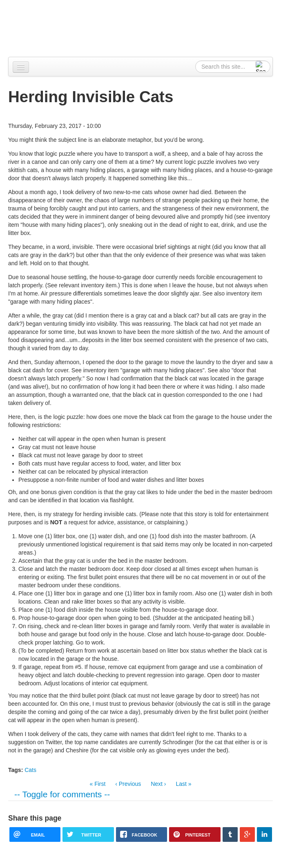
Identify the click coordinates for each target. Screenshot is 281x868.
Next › (158, 784)
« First (97, 784)
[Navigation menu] (21, 67)
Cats (30, 770)
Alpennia (50, 27)
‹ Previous (128, 784)
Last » (183, 784)
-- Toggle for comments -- (62, 794)
